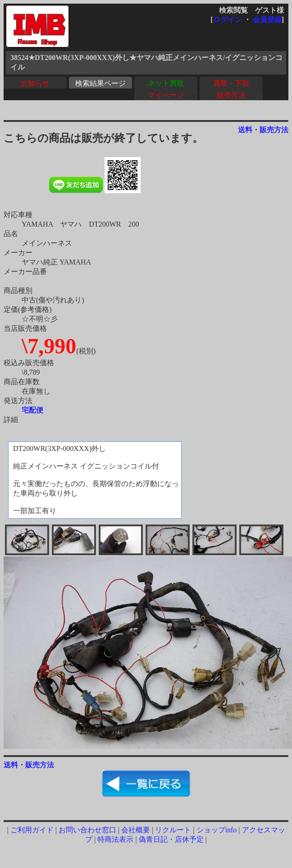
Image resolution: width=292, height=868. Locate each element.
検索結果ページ (100, 83)
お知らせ (35, 83)
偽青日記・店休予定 (171, 839)
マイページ (166, 95)
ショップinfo (217, 830)
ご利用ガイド (32, 830)
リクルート (173, 830)
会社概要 (136, 830)
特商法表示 (115, 839)
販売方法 (231, 95)
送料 (245, 130)
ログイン (228, 20)
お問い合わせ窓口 (87, 830)
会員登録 (267, 20)
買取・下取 (231, 83)
